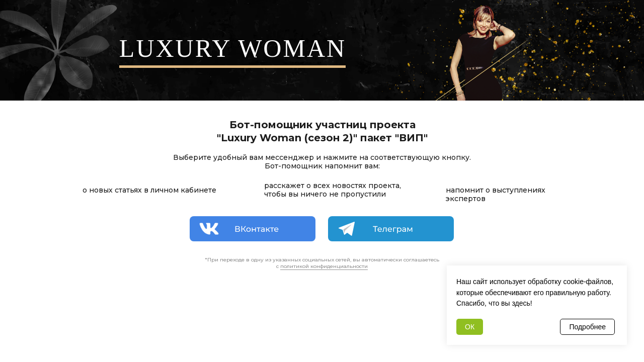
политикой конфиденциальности (324, 266)
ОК (470, 327)
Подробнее (587, 327)
